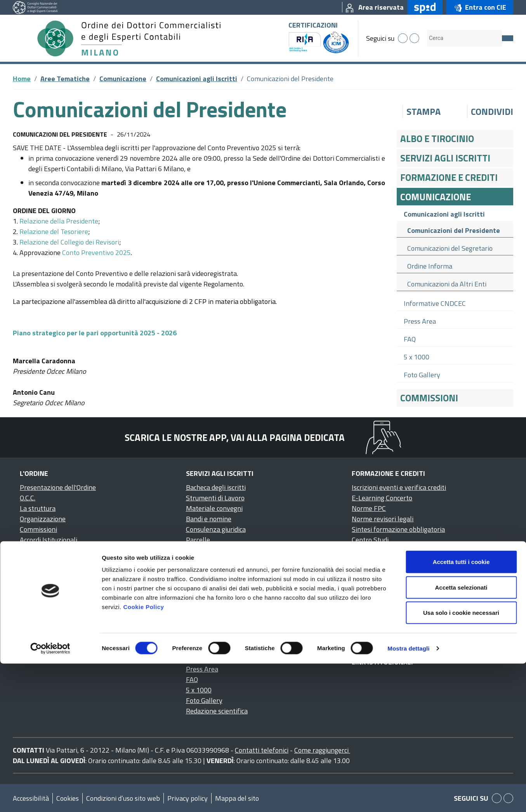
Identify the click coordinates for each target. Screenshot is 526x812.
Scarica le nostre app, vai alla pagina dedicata (235, 437)
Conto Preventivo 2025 (96, 252)
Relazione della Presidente (59, 221)
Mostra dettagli (408, 797)
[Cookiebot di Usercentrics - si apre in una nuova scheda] (50, 797)
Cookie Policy (143, 755)
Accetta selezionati (461, 736)
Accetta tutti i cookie (461, 710)
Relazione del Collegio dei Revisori (69, 242)
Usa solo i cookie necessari (461, 761)
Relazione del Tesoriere (54, 232)
